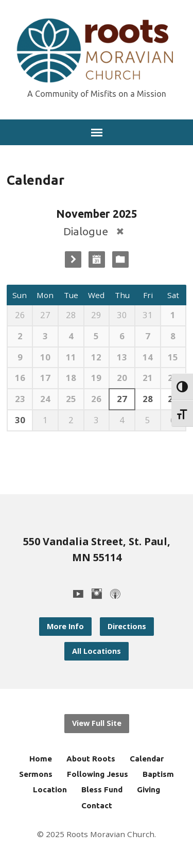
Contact (97, 805)
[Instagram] (97, 594)
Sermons (36, 774)
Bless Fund (102, 789)
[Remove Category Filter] (120, 231)
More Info (65, 626)
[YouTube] (78, 594)
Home (41, 759)
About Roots (91, 759)
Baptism (158, 774)
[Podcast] (115, 594)
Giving (148, 789)
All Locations (97, 651)
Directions (127, 626)
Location (50, 789)
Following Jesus (98, 774)
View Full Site (97, 723)
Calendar (147, 759)
